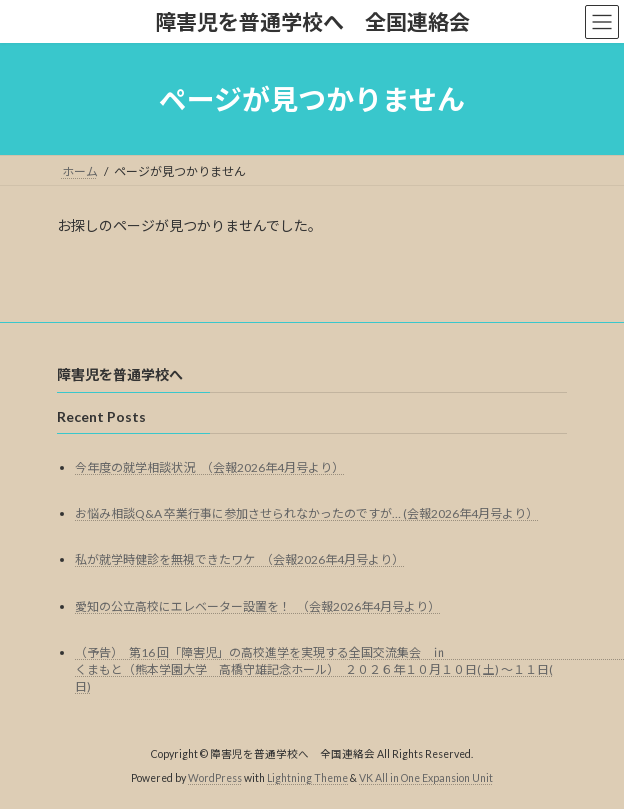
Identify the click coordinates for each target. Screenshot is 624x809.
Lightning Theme (307, 779)
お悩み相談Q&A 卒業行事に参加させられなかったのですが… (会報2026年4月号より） (306, 513)
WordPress (215, 779)
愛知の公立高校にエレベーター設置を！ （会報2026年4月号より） (257, 606)
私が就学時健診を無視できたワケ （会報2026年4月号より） (239, 560)
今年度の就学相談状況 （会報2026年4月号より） (209, 467)
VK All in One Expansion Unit (426, 779)
